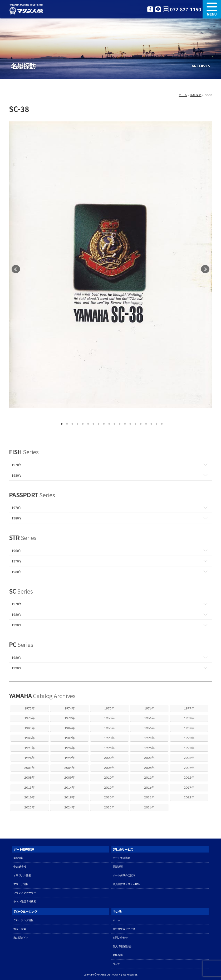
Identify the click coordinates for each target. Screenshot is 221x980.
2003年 (30, 768)
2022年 (189, 797)
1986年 (149, 728)
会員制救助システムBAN (127, 884)
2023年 (30, 807)
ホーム (183, 95)
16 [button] (140, 423)
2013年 (30, 787)
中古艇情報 (20, 867)
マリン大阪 (26, 9)
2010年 (109, 777)
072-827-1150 (185, 9)
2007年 (189, 768)
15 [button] (134, 423)
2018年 (30, 797)
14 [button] (129, 423)
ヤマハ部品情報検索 (25, 901)
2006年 (149, 768)
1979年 (70, 718)
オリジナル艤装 (22, 875)
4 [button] (76, 423)
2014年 (70, 787)
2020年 (109, 797)
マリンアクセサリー (25, 893)
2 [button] (66, 423)
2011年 (149, 777)
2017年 (189, 787)
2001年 (149, 758)
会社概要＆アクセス (124, 929)
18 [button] (150, 423)
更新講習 (118, 867)
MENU (212, 9)
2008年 (30, 777)
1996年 (149, 748)
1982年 (189, 718)
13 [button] (124, 423)
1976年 (149, 708)
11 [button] (113, 423)
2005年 (109, 768)
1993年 (30, 748)
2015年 (109, 787)
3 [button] (71, 423)
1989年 (70, 738)
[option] (111, 265)
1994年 (70, 748)
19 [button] (155, 423)
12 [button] (119, 423)
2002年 (189, 758)
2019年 (70, 797)
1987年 (189, 728)
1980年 (109, 718)
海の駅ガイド (21, 938)
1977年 (189, 708)
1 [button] (61, 423)
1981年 (149, 718)
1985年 (109, 728)
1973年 (30, 708)
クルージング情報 (23, 920)
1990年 (109, 738)
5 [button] (82, 423)
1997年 (189, 748)
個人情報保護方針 (123, 946)
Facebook (150, 9)
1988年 (30, 738)
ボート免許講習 (122, 858)
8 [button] (97, 423)
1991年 (149, 738)
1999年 (70, 758)
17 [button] (145, 423)
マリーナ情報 (21, 884)
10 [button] (108, 423)
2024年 (70, 807)
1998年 (30, 758)
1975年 (109, 708)
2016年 (149, 787)
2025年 (109, 807)
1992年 (189, 738)
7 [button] (92, 423)
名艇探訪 (196, 95)
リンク (117, 964)
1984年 (70, 728)
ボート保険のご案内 (124, 875)
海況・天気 (20, 929)
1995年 (109, 748)
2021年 (149, 797)
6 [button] (87, 423)
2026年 (149, 807)
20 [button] (161, 423)
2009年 (70, 777)
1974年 (70, 708)
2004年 (70, 768)
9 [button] (103, 423)
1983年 (30, 728)
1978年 (30, 718)
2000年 (109, 758)
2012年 (189, 777)
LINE (158, 9)
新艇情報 (18, 858)
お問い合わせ (120, 938)
